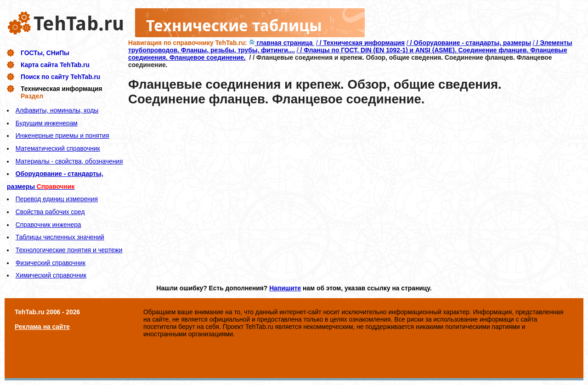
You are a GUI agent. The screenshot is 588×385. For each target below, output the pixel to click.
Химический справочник (51, 275)
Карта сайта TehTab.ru (55, 65)
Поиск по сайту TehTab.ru (60, 77)
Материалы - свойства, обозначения (69, 161)
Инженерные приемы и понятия (62, 136)
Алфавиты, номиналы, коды (57, 110)
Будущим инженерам (47, 123)
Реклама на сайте (42, 327)
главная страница (282, 43)
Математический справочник (58, 148)
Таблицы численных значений (60, 237)
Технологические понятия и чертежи (69, 250)
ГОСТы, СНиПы (45, 53)
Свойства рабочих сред (50, 212)
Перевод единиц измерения (57, 199)
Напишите (285, 288)
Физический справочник (51, 263)
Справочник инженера (48, 225)
